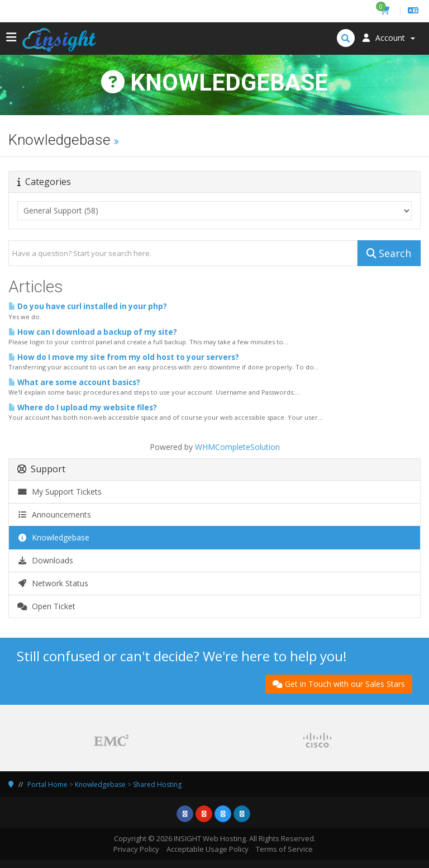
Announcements (54, 514)
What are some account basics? (74, 382)
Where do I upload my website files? (83, 407)
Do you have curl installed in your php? (88, 306)
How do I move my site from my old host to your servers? (124, 357)
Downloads (45, 560)
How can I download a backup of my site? (93, 332)
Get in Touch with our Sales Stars (339, 684)
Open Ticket (46, 606)
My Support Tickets (59, 492)
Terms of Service (284, 849)
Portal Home (47, 784)
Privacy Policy (136, 849)
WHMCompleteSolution (237, 447)
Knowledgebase (53, 537)
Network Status (53, 583)
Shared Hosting (157, 784)
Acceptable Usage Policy (208, 849)
